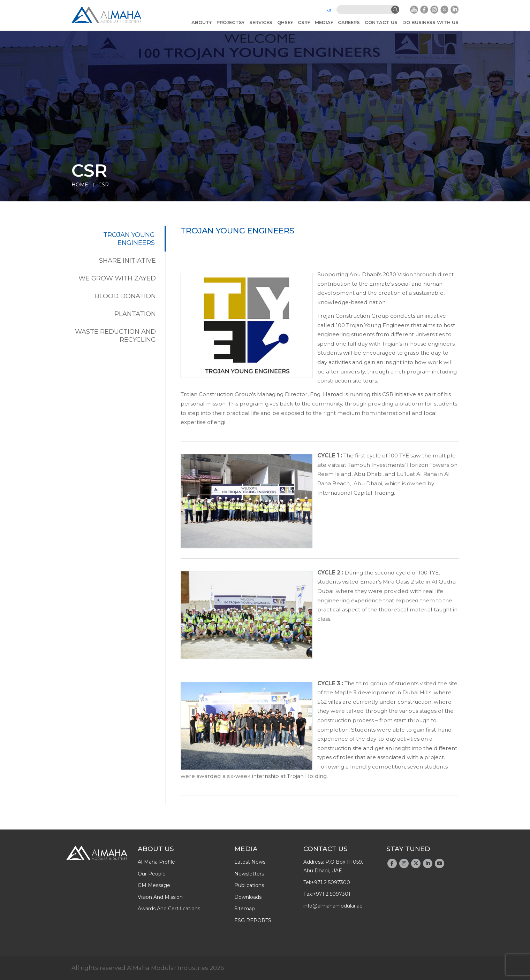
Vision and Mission (160, 897)
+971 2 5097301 (332, 894)
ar (329, 10)
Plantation (135, 314)
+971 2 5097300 (331, 882)
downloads (248, 897)
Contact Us (381, 22)
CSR (303, 22)
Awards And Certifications (169, 909)
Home (80, 185)
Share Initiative (127, 260)
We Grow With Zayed (117, 278)
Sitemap (245, 909)
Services (261, 22)
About (200, 22)
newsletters (249, 874)
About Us (156, 849)
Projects (229, 22)
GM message (154, 885)
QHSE (284, 22)
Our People (152, 874)
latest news (250, 862)
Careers (349, 22)
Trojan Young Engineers (129, 239)
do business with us (430, 22)
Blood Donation (125, 296)
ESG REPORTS (253, 920)
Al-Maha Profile (156, 862)
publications (249, 885)
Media (323, 22)
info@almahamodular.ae (333, 906)
